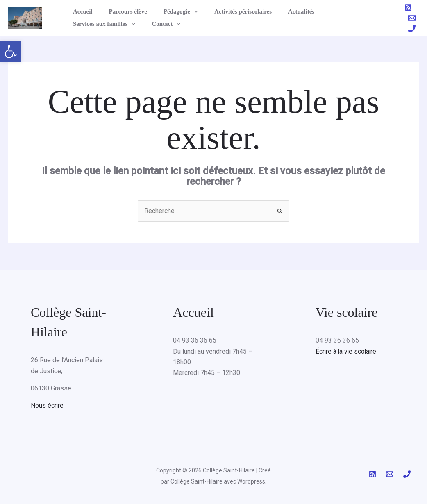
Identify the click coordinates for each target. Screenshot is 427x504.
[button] (11, 52)
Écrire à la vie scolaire (347, 351)
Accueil (81, 11)
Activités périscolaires (229, 11)
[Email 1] (412, 18)
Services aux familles (339, 11)
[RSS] (408, 7)
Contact (85, 24)
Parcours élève (122, 11)
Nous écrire (47, 406)
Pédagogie (170, 11)
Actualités (283, 11)
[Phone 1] (412, 29)
